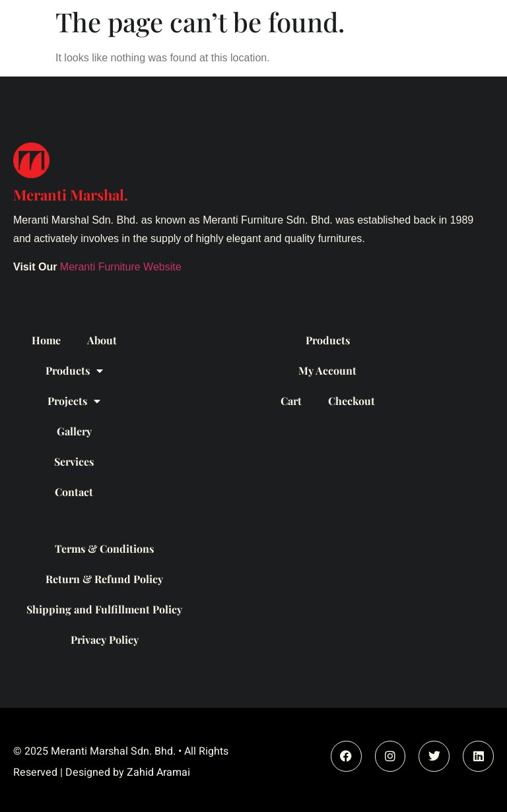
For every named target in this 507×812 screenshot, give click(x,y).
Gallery (74, 431)
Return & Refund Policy (104, 579)
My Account (327, 370)
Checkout (352, 401)
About (102, 340)
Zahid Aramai (158, 772)
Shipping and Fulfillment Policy (104, 609)
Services (74, 461)
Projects (74, 401)
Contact (74, 492)
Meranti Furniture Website (121, 267)
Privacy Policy (105, 640)
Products (74, 371)
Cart (291, 401)
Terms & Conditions (104, 548)
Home (46, 340)
